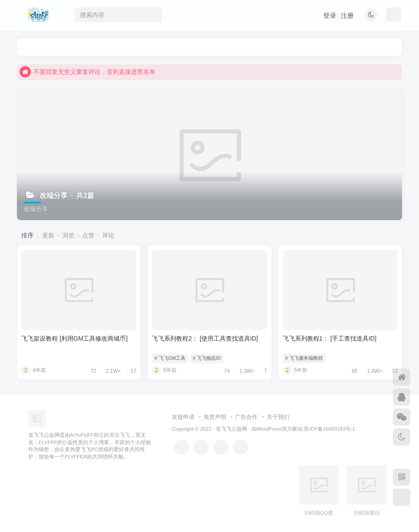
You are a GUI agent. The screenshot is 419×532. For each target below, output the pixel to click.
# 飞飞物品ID (207, 358)
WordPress (269, 429)
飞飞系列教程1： (330, 338)
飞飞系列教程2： (205, 338)
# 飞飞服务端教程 (304, 358)
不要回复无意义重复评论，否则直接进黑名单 (87, 72)
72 (90, 371)
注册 (347, 15)
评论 (108, 235)
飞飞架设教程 (74, 338)
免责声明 (215, 417)
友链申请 (183, 417)
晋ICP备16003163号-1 (329, 429)
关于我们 (278, 417)
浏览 (68, 235)
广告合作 (246, 417)
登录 (330, 15)
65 (351, 371)
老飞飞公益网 (231, 429)
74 (224, 371)
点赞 (88, 235)
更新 (48, 235)
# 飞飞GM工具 (170, 358)
